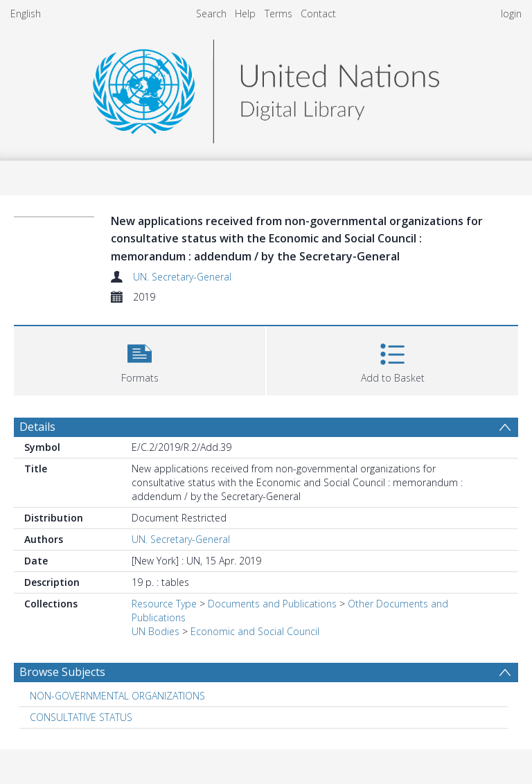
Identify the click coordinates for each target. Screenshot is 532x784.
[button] (140, 359)
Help (245, 14)
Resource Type (164, 604)
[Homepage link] (266, 88)
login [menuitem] (511, 14)
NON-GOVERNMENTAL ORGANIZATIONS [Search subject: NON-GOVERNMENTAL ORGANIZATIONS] (117, 696)
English (26, 14)
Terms (278, 14)
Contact (318, 14)
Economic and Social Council (255, 631)
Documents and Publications (272, 604)
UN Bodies (156, 631)
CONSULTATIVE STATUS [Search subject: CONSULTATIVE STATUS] (81, 717)
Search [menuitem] (211, 14)
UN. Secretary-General (182, 277)
